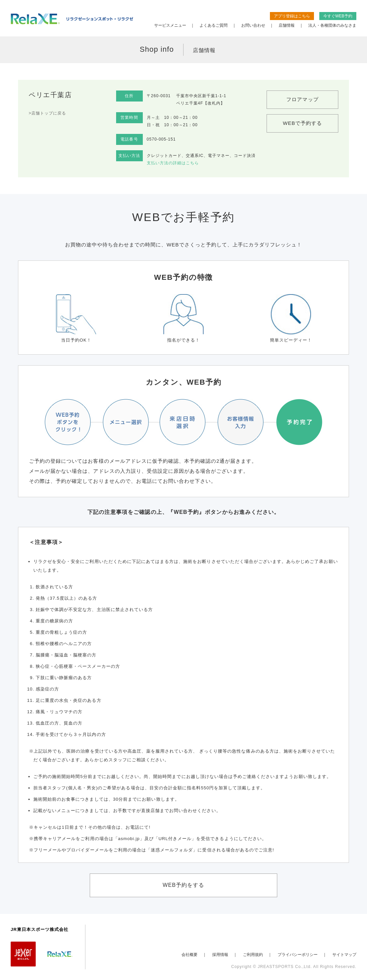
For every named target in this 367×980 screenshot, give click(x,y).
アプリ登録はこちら (292, 16)
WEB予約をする (184, 885)
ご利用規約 (253, 955)
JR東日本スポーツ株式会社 (40, 930)
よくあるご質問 (214, 26)
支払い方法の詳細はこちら (173, 163)
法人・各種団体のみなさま (332, 26)
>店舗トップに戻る (47, 113)
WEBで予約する (303, 123)
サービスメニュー (170, 26)
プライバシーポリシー (298, 955)
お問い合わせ (253, 26)
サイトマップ (344, 955)
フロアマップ (302, 99)
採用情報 (220, 955)
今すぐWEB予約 (338, 16)
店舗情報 (287, 26)
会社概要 (190, 955)
